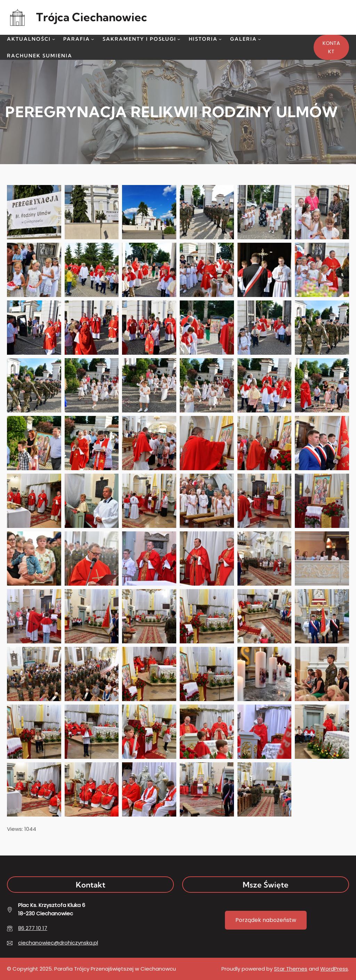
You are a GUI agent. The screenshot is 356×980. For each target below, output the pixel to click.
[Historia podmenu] (220, 39)
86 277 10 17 (33, 928)
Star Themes (291, 969)
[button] (34, 212)
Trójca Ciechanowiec (92, 17)
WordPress (334, 969)
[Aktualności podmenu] (54, 39)
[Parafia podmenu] (92, 39)
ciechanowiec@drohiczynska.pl (58, 943)
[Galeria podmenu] (259, 39)
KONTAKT (331, 47)
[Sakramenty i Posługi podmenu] (179, 39)
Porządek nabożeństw (266, 920)
